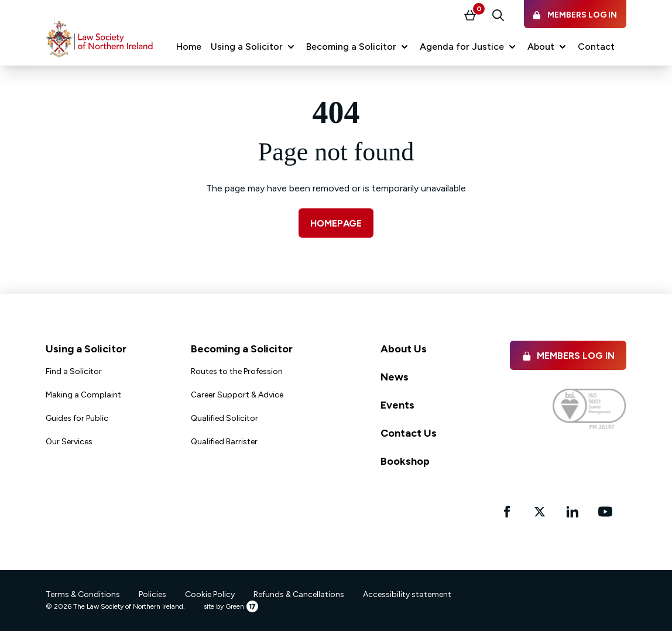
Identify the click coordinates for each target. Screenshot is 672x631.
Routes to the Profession (237, 371)
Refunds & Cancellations (299, 594)
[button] (254, 47)
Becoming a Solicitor (242, 349)
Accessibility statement (407, 594)
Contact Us (409, 433)
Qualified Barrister (224, 442)
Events (397, 405)
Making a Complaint (83, 395)
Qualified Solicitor (224, 418)
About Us (404, 349)
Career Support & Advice (237, 395)
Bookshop (405, 461)
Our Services (69, 442)
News (395, 377)
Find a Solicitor (74, 371)
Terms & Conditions (83, 594)
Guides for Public (77, 418)
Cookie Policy (210, 594)
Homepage (336, 223)
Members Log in (568, 356)
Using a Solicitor (86, 349)
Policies (152, 594)
